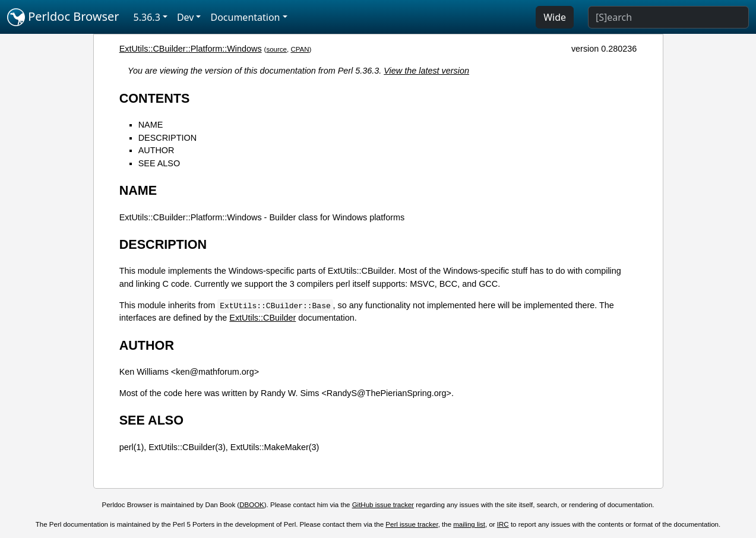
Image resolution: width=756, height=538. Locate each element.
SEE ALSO (159, 163)
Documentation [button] (245, 17)
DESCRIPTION (167, 138)
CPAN (300, 49)
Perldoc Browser (63, 17)
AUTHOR (156, 150)
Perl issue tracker (412, 524)
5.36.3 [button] (147, 17)
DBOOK (252, 505)
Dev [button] (186, 17)
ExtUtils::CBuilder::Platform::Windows (191, 49)
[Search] (668, 17)
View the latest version (426, 71)
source (276, 49)
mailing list (469, 524)
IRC (503, 524)
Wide (555, 17)
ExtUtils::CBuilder (262, 318)
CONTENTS (155, 98)
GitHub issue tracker (383, 505)
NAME (151, 125)
